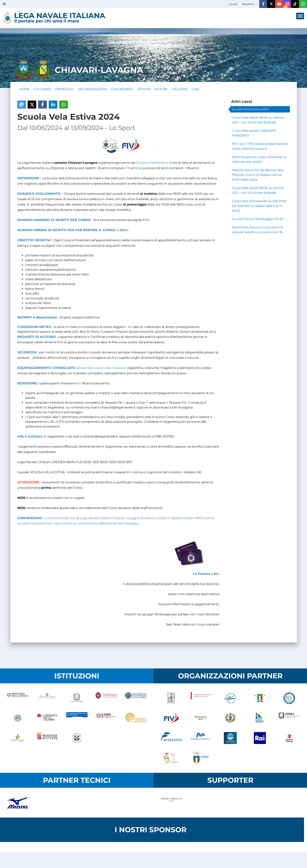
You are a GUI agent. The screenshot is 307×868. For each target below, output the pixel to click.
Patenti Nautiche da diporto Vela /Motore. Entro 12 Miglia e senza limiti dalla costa (258, 176)
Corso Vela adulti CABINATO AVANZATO (254, 134)
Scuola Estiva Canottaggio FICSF (258, 220)
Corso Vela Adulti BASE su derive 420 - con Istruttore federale (258, 121)
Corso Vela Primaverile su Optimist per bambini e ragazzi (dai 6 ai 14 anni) (259, 207)
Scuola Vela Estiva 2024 (250, 110)
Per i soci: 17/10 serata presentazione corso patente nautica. (260, 147)
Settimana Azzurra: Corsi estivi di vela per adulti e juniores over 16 (257, 231)
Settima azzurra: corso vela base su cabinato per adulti (259, 161)
